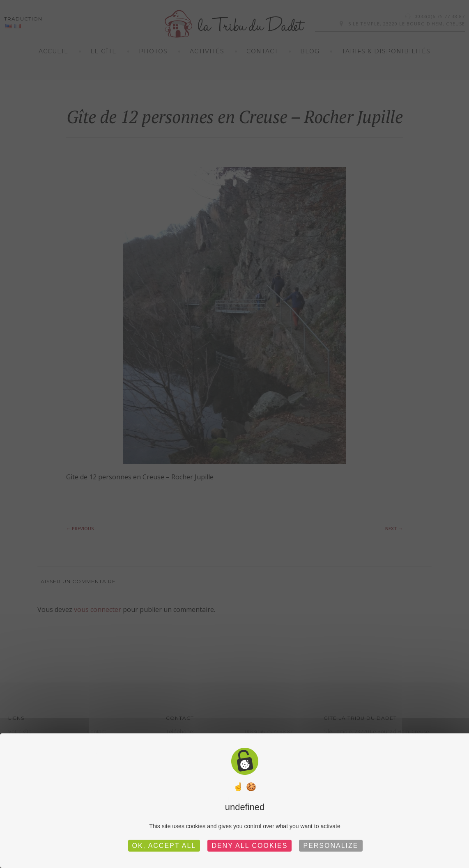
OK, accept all (164, 846)
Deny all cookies (249, 846)
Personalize (331, 846)
